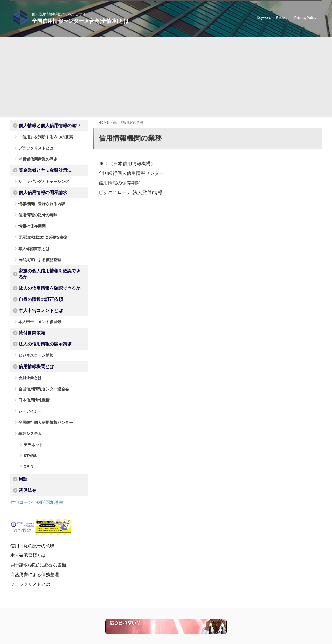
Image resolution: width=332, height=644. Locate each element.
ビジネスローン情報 (33, 333)
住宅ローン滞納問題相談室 (34, 465)
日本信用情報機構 (31, 374)
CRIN (27, 432)
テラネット (32, 416)
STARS (29, 424)
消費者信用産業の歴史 (35, 156)
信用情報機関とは (32, 343)
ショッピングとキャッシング (40, 177)
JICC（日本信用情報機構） (124, 164)
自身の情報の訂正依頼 (36, 281)
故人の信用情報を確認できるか (43, 271)
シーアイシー (28, 385)
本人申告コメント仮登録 (36, 302)
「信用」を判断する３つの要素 (41, 136)
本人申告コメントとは (36, 291)
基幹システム (28, 405)
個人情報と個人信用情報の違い (43, 125)
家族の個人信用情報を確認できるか (47, 260)
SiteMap (283, 18)
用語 (22, 443)
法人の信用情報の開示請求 (40, 322)
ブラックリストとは (33, 146)
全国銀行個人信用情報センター (128, 173)
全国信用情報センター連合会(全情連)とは (80, 21)
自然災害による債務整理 (36, 250)
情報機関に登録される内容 (38, 198)
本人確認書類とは (31, 239)
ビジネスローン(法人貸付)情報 (127, 192)
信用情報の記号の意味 (35, 208)
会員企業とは (28, 353)
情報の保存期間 (30, 219)
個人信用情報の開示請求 (38, 188)
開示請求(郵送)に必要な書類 (39, 229)
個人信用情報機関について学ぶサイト (148, 620)
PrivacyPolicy (305, 18)
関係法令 (25, 453)
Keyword (264, 18)
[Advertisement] (166, 73)
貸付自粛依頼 (29, 312)
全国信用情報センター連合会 (40, 364)
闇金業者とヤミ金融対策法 (40, 167)
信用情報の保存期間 (117, 182)
